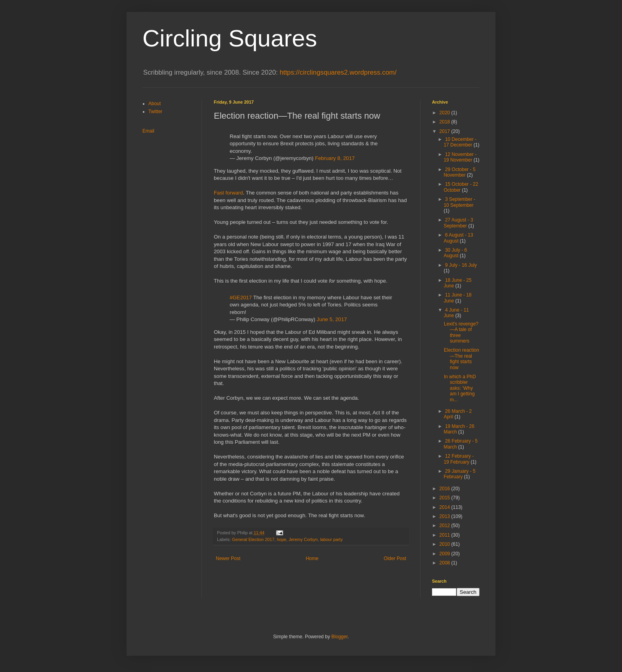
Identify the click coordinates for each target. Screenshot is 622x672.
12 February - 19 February (459, 459)
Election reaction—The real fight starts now (462, 359)
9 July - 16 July (461, 265)
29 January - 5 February (459, 474)
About (155, 104)
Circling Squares (230, 38)
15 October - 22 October (461, 187)
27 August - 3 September (458, 223)
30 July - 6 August (455, 253)
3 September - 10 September (459, 202)
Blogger (339, 637)
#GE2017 (241, 297)
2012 (445, 526)
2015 (445, 498)
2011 (445, 535)
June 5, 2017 (332, 319)
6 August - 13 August (458, 238)
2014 (445, 507)
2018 (445, 122)
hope (282, 539)
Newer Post (228, 558)
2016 (445, 489)
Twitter (155, 112)
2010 (445, 544)
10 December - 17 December (460, 142)
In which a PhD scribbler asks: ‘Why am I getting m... (460, 388)
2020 (445, 113)
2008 (445, 563)
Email (148, 131)
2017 (445, 131)
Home (312, 558)
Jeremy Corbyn (303, 539)
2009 (445, 554)
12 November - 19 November (460, 157)
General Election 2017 (253, 539)
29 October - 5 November (459, 172)
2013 (445, 516)
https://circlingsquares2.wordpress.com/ (338, 72)
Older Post (395, 558)
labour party (331, 539)
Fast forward (228, 193)
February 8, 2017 (335, 158)
